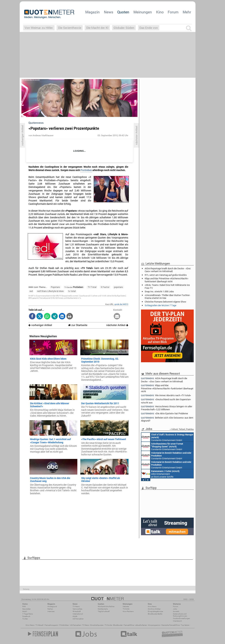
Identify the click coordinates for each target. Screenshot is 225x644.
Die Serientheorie (70, 28)
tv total (72, 291)
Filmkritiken (64, 625)
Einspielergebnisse (155, 611)
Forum (173, 12)
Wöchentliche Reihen (106, 606)
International (78, 614)
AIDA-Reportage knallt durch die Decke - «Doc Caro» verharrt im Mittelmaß (168, 270)
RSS (24, 606)
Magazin (92, 12)
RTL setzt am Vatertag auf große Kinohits (166, 275)
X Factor (105, 287)
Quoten (123, 12)
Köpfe (75, 616)
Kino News (30, 625)
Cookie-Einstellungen (181, 618)
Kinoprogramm (154, 625)
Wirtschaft (77, 611)
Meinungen (143, 12)
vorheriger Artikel (40, 325)
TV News (86, 625)
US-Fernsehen (78, 619)
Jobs (175, 609)
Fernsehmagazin (51, 625)
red (31, 291)
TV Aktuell (39, 625)
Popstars (55, 287)
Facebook (26, 616)
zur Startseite (78, 325)
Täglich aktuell (104, 611)
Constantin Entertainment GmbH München (167, 437)
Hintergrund (52, 606)
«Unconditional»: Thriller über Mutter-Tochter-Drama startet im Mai (167, 297)
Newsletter (26, 609)
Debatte (126, 606)
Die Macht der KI (97, 28)
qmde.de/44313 (121, 304)
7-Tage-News (28, 614)
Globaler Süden (124, 28)
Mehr (187, 12)
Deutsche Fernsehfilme (171, 625)
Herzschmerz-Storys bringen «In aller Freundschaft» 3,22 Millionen (167, 408)
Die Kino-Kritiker (154, 609)
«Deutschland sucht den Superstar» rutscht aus (166, 401)
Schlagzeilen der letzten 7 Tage (160, 305)
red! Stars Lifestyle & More (50, 291)
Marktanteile (103, 609)
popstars (118, 287)
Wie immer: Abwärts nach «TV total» (166, 395)
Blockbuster (118, 625)
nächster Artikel (117, 325)
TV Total (92, 287)
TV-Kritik (126, 609)
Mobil (25, 611)
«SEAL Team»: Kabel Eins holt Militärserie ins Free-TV (167, 286)
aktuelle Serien (141, 625)
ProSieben (86, 170)
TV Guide (108, 625)
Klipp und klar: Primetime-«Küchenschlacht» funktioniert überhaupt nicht (166, 280)
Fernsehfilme (129, 625)
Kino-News (152, 606)
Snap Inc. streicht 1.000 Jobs (159, 291)
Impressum (177, 621)
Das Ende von (149, 28)
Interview (51, 611)
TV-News (76, 606)
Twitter (25, 619)
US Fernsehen (76, 625)
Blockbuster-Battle (155, 614)
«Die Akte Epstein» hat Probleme (164, 413)
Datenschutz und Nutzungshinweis (180, 615)
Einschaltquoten (97, 625)
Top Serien (185, 625)
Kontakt (176, 611)
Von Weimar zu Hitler (39, 28)
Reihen (50, 609)
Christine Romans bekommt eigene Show (165, 302)
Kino (160, 12)
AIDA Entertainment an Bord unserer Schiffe (160, 474)
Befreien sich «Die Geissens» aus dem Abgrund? (167, 419)
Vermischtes (77, 609)
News (109, 12)
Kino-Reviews (128, 611)
